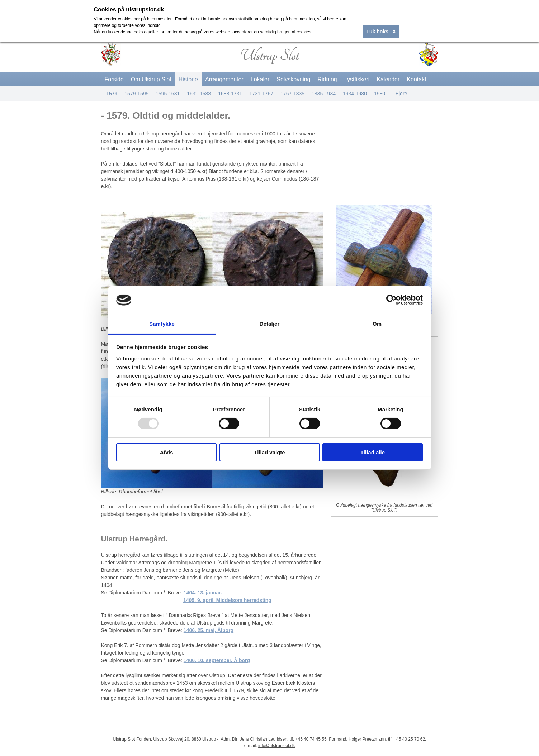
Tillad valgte (269, 452)
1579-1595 (136, 94)
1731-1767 (261, 94)
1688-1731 (230, 94)
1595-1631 (168, 94)
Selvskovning (293, 79)
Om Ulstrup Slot (151, 79)
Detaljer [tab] (270, 324)
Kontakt (416, 79)
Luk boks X (381, 32)
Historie (188, 79)
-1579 (111, 94)
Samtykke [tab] (162, 324)
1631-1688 (199, 94)
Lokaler (260, 79)
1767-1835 (292, 94)
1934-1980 (355, 94)
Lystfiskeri (357, 79)
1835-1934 (324, 94)
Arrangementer (224, 79)
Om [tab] (377, 324)
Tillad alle (373, 452)
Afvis (167, 452)
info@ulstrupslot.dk (276, 746)
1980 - (381, 94)
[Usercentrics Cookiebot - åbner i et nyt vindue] (391, 300)
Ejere (401, 94)
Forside (114, 79)
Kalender (388, 79)
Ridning (327, 79)
